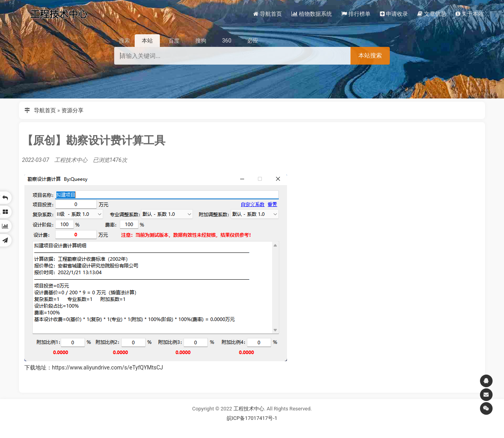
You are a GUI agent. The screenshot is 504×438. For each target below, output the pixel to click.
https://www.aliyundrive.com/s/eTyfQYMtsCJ (107, 367)
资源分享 (72, 110)
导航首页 (45, 110)
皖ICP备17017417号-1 (252, 418)
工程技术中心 (249, 409)
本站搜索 (370, 55)
